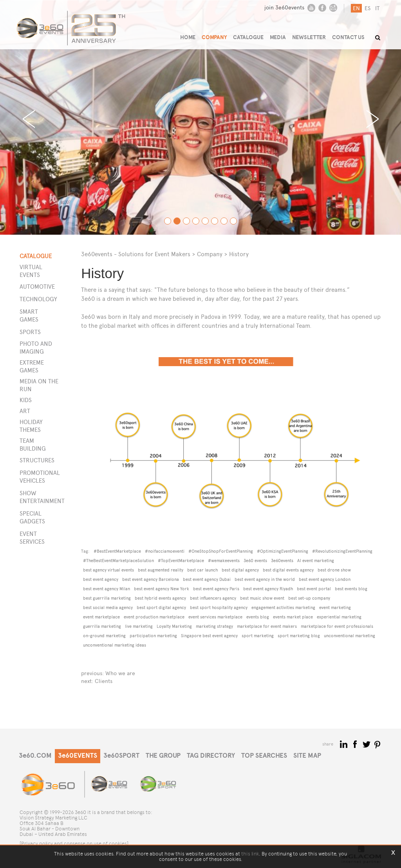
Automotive (37, 287)
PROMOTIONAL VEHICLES (38, 477)
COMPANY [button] (214, 37)
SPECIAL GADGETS (32, 517)
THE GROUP (163, 756)
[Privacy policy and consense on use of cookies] (74, 844)
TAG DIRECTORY (211, 756)
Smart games (29, 315)
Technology (38, 299)
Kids (26, 400)
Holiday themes (31, 426)
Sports (30, 332)
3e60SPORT (121, 756)
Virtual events (31, 271)
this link (250, 854)
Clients (104, 681)
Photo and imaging (36, 348)
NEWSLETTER (309, 37)
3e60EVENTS (78, 756)
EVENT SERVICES (32, 538)
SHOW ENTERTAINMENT (38, 497)
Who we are (120, 673)
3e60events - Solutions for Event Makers (136, 254)
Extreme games (32, 366)
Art (25, 411)
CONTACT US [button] (348, 37)
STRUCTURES (37, 460)
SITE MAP (307, 756)
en (356, 8)
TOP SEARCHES (264, 756)
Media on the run (39, 385)
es (368, 8)
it (377, 8)
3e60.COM (35, 756)
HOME (188, 37)
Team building (33, 445)
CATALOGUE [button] (248, 37)
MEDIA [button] (278, 37)
